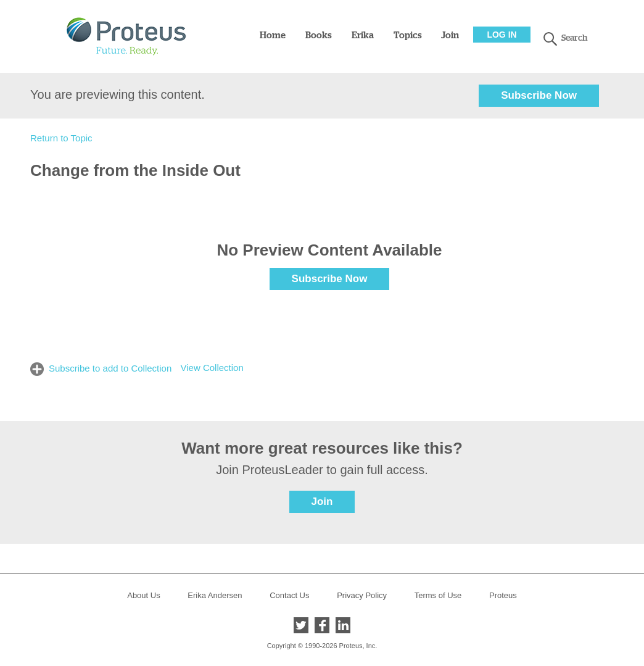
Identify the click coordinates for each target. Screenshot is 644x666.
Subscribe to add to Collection (110, 368)
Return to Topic (61, 138)
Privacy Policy (362, 595)
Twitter (301, 625)
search (550, 39)
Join (450, 35)
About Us (143, 595)
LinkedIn (343, 625)
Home (273, 35)
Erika (363, 35)
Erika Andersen (215, 595)
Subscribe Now (539, 95)
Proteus (503, 595)
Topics (408, 35)
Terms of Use (438, 595)
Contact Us (289, 595)
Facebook (322, 625)
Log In (502, 35)
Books (319, 35)
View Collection (212, 368)
